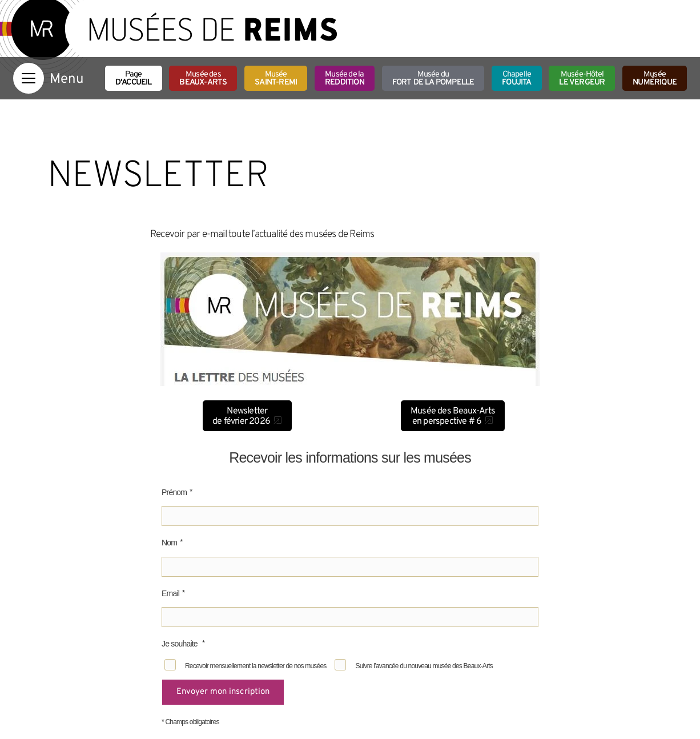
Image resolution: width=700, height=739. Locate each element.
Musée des (203, 79)
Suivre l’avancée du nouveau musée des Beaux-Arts (424, 666)
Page (134, 79)
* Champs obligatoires (190, 722)
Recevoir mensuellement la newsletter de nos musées (256, 666)
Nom (169, 543)
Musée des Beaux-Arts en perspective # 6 (453, 416)
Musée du (433, 79)
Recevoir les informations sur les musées (350, 457)
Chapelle (516, 79)
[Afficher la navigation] (29, 78)
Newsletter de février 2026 (241, 416)
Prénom (174, 492)
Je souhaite (180, 644)
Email (170, 593)
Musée (276, 79)
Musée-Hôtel (582, 79)
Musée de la (345, 79)
